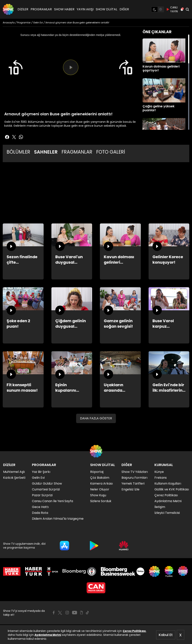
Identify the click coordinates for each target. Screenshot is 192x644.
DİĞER (124, 9)
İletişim (160, 507)
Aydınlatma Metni (48, 635)
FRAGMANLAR (77, 152)
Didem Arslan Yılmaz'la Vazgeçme (58, 519)
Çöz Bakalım (100, 478)
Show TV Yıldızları (135, 472)
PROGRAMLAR (41, 9)
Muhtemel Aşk (14, 472)
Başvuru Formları (134, 478)
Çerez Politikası (134, 631)
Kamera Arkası (101, 483)
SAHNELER (46, 152)
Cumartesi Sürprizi (46, 489)
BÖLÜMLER (18, 152)
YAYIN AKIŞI (85, 9)
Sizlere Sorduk (101, 501)
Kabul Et (166, 635)
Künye (159, 472)
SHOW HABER (64, 9)
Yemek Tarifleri (133, 483)
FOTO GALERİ (111, 152)
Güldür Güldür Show (47, 483)
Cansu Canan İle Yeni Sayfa (52, 501)
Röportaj (97, 472)
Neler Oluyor (100, 489)
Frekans (161, 478)
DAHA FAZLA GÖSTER (96, 418)
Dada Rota (40, 513)
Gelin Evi (38, 478)
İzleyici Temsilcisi (167, 513)
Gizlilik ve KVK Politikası (172, 489)
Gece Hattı (40, 507)
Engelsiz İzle (130, 489)
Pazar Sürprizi (42, 495)
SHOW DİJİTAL (107, 9)
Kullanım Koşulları (168, 483)
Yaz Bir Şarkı (41, 472)
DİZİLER (23, 9)
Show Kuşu (98, 495)
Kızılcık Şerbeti (14, 478)
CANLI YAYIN (172, 9)
